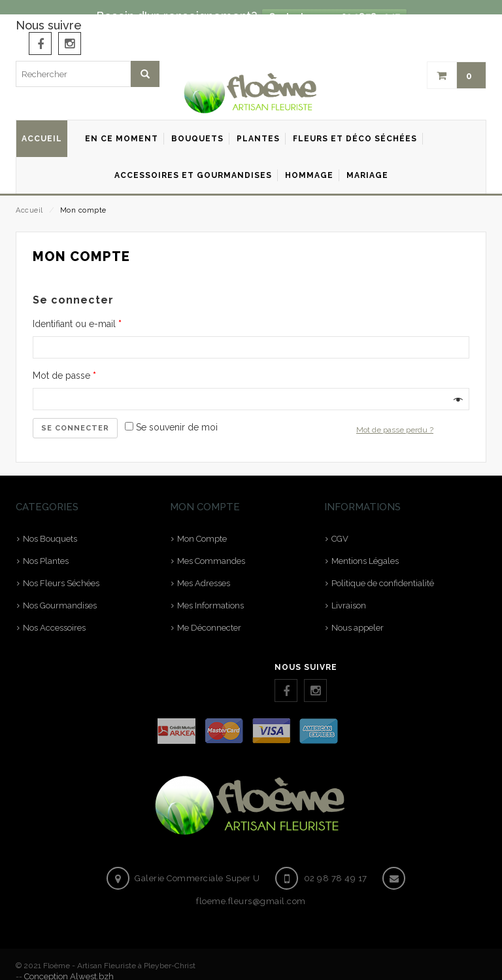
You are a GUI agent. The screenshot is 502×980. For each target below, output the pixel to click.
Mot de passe (64, 361)
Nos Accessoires (54, 614)
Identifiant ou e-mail (77, 309)
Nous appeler (358, 614)
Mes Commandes (211, 547)
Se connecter (75, 414)
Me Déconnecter (209, 614)
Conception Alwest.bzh (69, 962)
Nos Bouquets (50, 525)
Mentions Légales (365, 547)
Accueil (29, 196)
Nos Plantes (46, 547)
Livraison (349, 592)
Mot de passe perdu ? (395, 415)
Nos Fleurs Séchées (61, 569)
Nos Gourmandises (60, 592)
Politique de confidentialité (383, 569)
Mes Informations (210, 592)
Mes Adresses (204, 569)
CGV (340, 525)
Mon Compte (202, 525)
